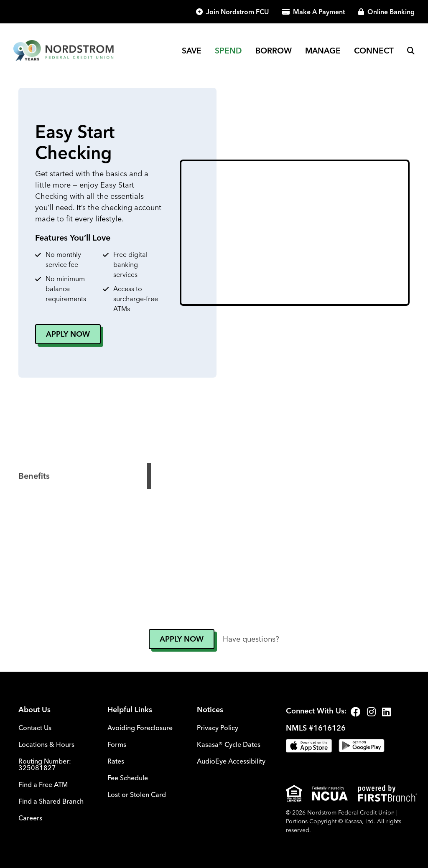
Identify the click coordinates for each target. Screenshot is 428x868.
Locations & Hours (46, 744)
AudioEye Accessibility (231, 761)
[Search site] (411, 51)
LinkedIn (386, 712)
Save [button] (192, 51)
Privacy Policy (218, 728)
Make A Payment (319, 12)
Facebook (356, 712)
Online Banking (391, 12)
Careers (30, 818)
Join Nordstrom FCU (237, 12)
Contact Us (35, 728)
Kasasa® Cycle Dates (229, 744)
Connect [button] (374, 51)
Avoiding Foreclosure (140, 728)
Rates (116, 761)
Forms (117, 744)
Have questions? (251, 639)
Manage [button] (323, 51)
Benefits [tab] (34, 502)
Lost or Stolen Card (137, 794)
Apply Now (68, 334)
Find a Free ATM (43, 784)
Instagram (371, 712)
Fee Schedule (128, 778)
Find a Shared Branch (51, 801)
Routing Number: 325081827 (45, 764)
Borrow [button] (274, 51)
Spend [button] (228, 51)
